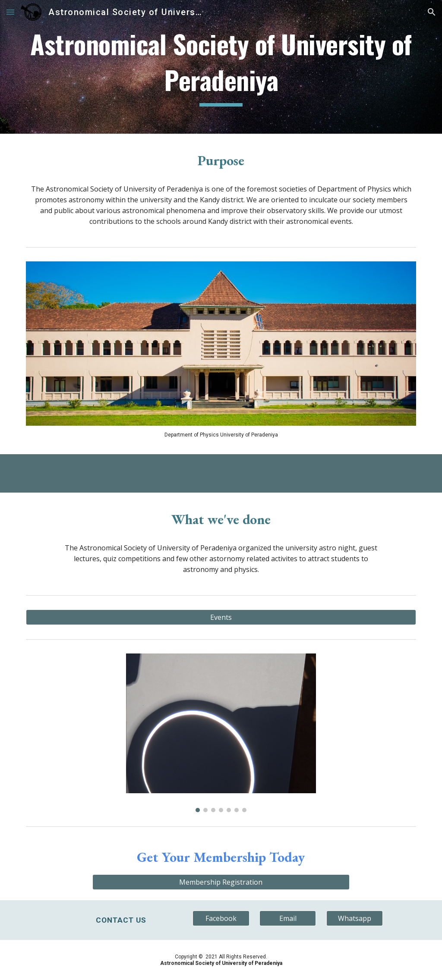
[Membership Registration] (221, 882)
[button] (10, 12)
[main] (221, 67)
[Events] (221, 617)
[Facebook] (221, 918)
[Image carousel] (221, 733)
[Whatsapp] (355, 918)
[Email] (288, 918)
